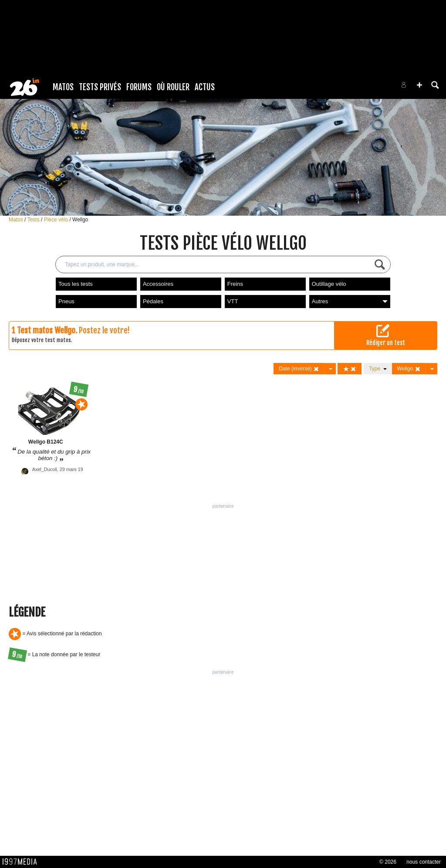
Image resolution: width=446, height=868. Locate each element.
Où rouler (173, 87)
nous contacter (424, 862)
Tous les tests (76, 284)
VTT (233, 301)
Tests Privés (100, 87)
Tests (34, 220)
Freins (235, 284)
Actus (205, 87)
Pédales (153, 301)
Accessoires (158, 284)
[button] (419, 85)
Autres (350, 301)
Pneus (66, 301)
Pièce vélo (57, 220)
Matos (63, 87)
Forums (139, 87)
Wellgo (80, 220)
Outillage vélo (329, 284)
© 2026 (388, 862)
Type (378, 369)
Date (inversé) (299, 369)
